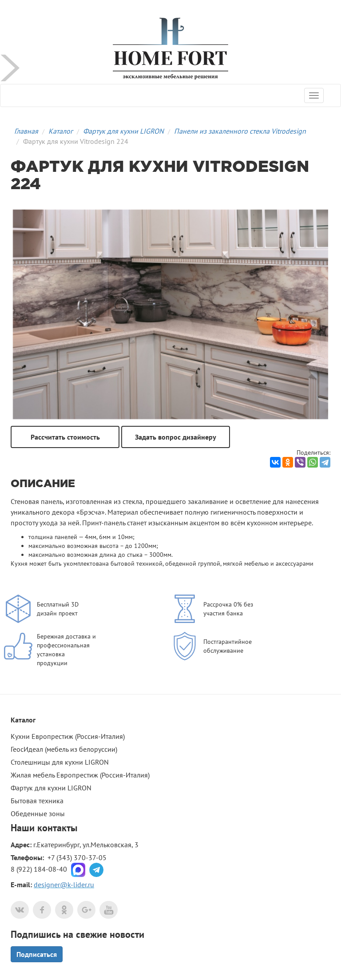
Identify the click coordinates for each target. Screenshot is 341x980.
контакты (57, 828)
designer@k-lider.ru (64, 885)
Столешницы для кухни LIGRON (60, 762)
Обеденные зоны (38, 813)
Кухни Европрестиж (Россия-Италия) (68, 736)
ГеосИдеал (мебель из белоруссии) (64, 749)
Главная (26, 131)
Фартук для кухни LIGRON (123, 131)
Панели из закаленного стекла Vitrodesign (240, 131)
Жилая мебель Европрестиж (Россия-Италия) (80, 775)
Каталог (61, 131)
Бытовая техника (37, 801)
